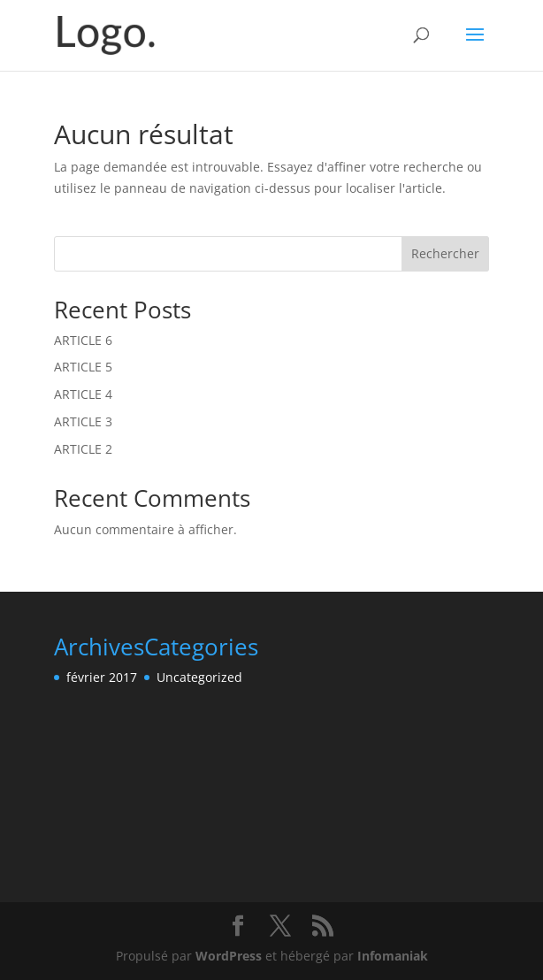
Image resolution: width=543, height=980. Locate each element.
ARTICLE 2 (83, 449)
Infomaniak (393, 956)
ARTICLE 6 (83, 340)
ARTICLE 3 (83, 421)
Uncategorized (199, 677)
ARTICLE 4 (83, 394)
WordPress (229, 956)
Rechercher (445, 253)
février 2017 (102, 677)
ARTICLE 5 (83, 367)
